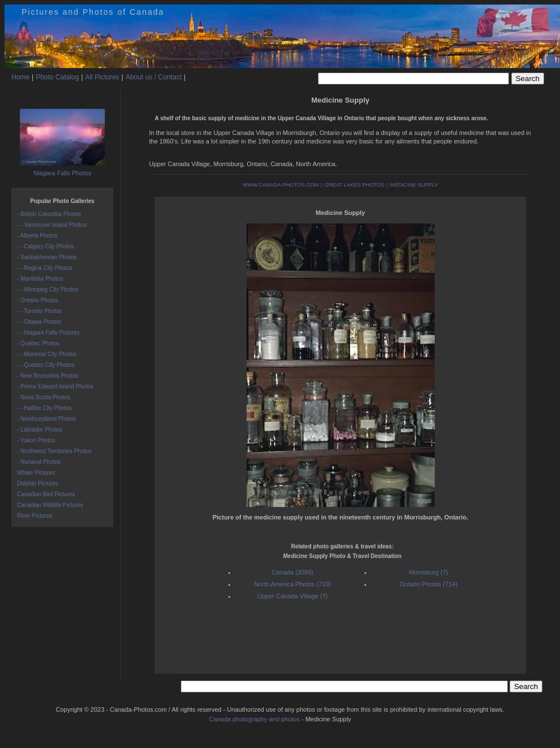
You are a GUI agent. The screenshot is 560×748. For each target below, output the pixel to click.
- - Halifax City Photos (44, 408)
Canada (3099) (292, 572)
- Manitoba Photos (40, 279)
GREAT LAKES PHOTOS (354, 185)
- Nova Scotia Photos (44, 397)
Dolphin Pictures (38, 483)
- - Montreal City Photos (47, 354)
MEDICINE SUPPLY (414, 185)
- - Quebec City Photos (46, 365)
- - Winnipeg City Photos (48, 290)
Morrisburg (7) (428, 572)
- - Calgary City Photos (46, 246)
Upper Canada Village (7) (292, 596)
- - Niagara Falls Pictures (48, 333)
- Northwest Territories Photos (54, 451)
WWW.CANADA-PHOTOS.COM (281, 185)
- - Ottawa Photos (39, 322)
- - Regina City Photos (45, 268)
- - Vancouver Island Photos (52, 225)
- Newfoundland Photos (46, 419)
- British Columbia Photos (49, 214)
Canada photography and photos (254, 719)
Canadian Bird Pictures (46, 494)
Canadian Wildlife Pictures (50, 505)
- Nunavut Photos (39, 462)
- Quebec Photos (38, 343)
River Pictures (35, 516)
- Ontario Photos (38, 300)
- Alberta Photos (37, 236)
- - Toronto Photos (39, 311)
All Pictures (102, 77)
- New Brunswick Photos (48, 376)
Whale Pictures (36, 473)
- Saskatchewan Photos (47, 257)
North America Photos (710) (292, 584)
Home (20, 77)
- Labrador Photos (40, 430)
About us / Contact (153, 77)
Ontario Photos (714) (429, 584)
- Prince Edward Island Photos (55, 386)
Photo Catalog (57, 77)
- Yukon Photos (36, 440)
